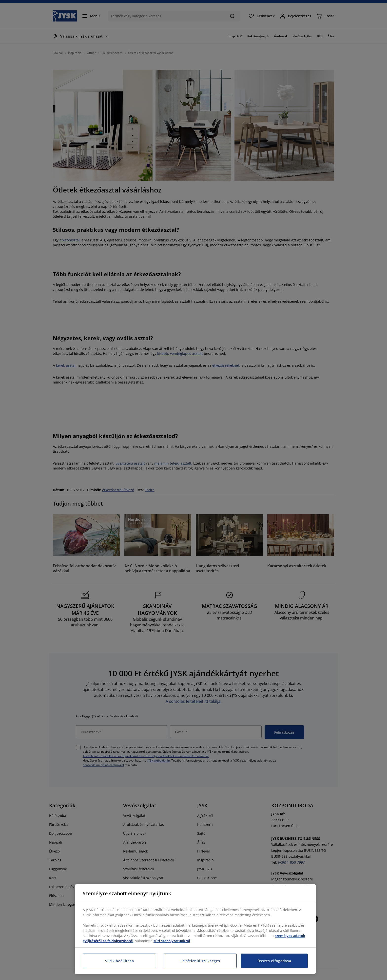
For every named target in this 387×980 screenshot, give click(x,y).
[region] (195, 929)
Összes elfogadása (274, 961)
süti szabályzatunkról (172, 941)
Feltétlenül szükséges (200, 961)
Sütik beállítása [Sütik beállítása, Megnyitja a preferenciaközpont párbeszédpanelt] (119, 961)
